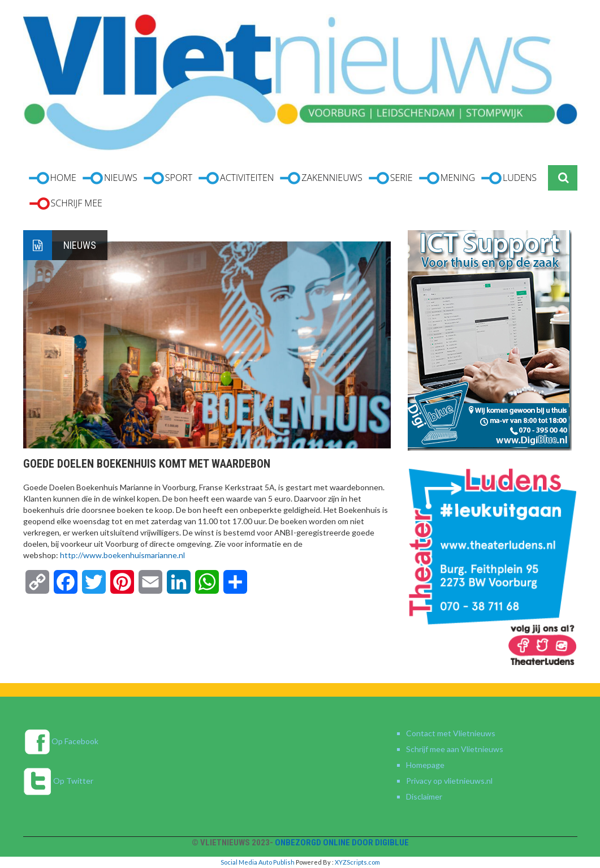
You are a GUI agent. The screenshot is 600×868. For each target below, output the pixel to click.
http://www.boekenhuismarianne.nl (122, 555)
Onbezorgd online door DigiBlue (342, 843)
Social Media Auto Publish (258, 862)
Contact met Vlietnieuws (451, 733)
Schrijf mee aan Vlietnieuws (455, 749)
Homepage (425, 765)
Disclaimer (424, 796)
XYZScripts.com (357, 862)
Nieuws (80, 245)
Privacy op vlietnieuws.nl (449, 781)
